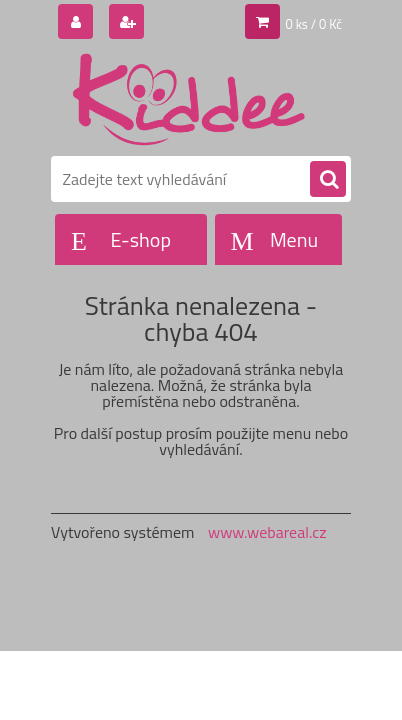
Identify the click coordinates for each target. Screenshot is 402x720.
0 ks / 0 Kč (314, 24)
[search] (328, 180)
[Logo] (188, 98)
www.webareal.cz (267, 532)
